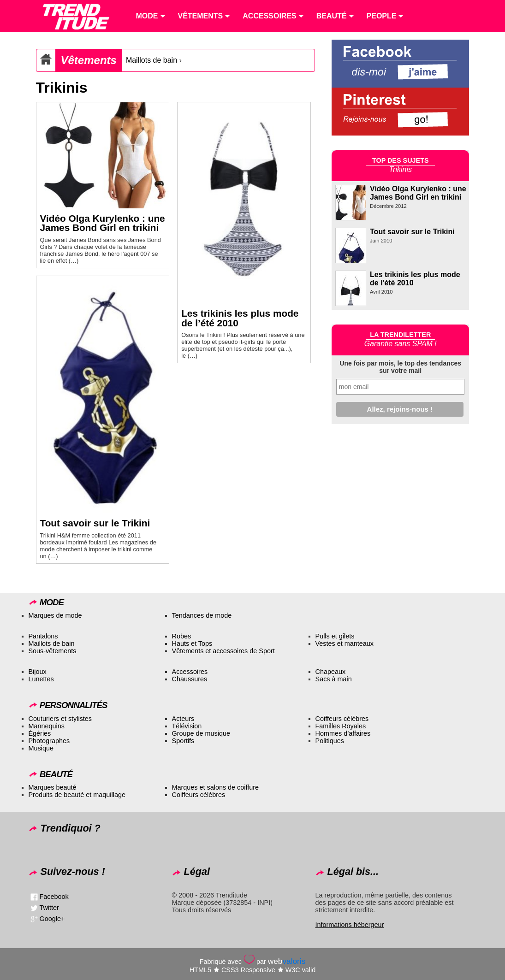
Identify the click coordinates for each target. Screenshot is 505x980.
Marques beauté (53, 787)
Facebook (54, 896)
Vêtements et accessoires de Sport (223, 651)
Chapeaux (331, 672)
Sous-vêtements (53, 651)
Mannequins (47, 726)
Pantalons (43, 636)
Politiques (330, 741)
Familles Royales (341, 726)
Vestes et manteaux (345, 643)
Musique (41, 748)
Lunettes (41, 679)
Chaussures (190, 679)
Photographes (49, 741)
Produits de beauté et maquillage (77, 795)
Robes (182, 636)
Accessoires (190, 672)
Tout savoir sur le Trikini (95, 523)
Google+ (52, 918)
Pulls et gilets (335, 636)
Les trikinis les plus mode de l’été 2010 (240, 318)
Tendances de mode (202, 615)
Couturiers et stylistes (60, 719)
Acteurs (183, 719)
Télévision (187, 726)
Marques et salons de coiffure (216, 787)
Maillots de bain (151, 60)
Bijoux (38, 672)
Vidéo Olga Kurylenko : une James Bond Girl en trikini (103, 223)
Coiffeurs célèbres (342, 719)
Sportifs (183, 741)
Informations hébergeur (350, 925)
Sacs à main (334, 679)
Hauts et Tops (192, 643)
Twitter (49, 907)
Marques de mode (55, 615)
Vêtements (89, 60)
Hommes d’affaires (343, 733)
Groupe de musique (201, 733)
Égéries (40, 733)
